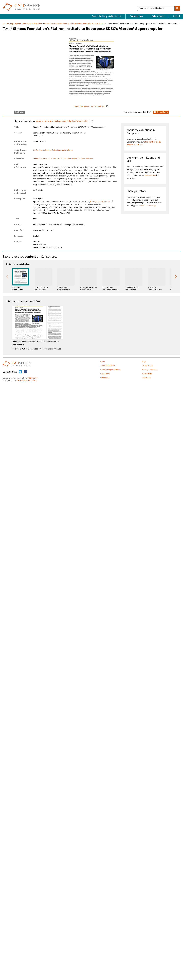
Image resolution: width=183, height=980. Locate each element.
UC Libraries (32, 378)
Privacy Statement (149, 370)
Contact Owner (161, 112)
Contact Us (146, 378)
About (177, 16)
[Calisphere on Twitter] (20, 372)
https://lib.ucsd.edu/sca (100, 202)
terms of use (150, 175)
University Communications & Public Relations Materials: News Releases (74, 24)
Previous (7, 276)
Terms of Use (147, 366)
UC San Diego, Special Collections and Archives (23, 24)
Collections (136, 16)
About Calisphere (108, 366)
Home (103, 362)
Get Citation (20, 112)
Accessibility (147, 374)
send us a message (148, 206)
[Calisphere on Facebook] (26, 372)
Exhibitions (158, 16)
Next (176, 276)
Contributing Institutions (107, 16)
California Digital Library (27, 380)
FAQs (144, 362)
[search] (177, 8)
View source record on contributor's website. (62, 121)
